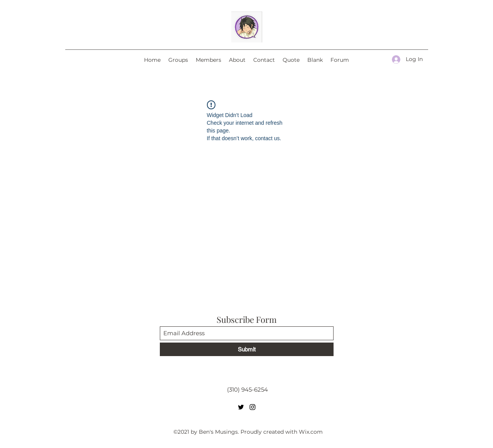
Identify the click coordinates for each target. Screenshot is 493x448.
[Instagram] (252, 407)
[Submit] (247, 349)
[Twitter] (241, 407)
